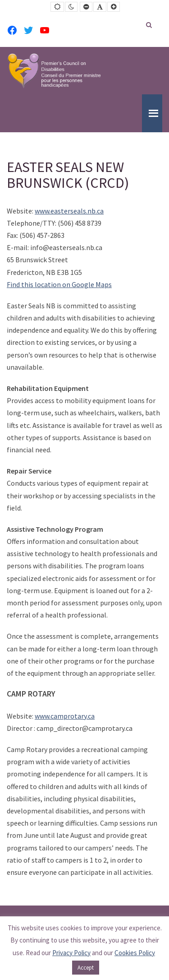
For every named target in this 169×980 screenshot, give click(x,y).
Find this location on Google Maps (59, 284)
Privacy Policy (71, 953)
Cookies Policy (135, 953)
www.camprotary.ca (65, 716)
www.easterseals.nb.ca (69, 211)
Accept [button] (86, 968)
